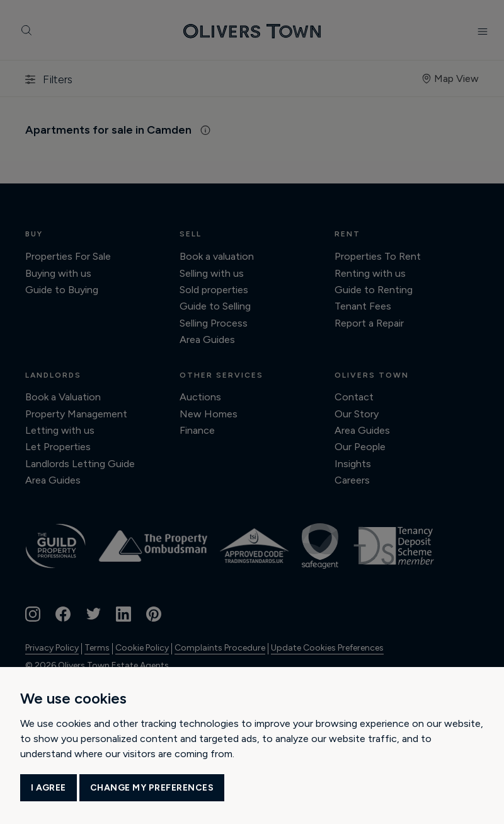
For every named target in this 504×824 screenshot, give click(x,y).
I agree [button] (49, 788)
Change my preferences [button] (152, 788)
